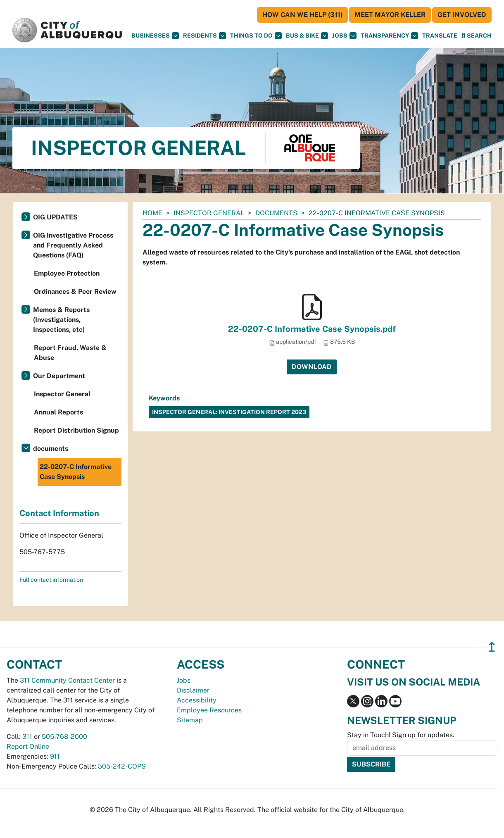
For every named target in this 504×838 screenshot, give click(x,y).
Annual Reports (58, 412)
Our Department (59, 376)
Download (312, 367)
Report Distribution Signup (76, 430)
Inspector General (209, 213)
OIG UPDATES (55, 217)
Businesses (155, 36)
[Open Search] (477, 35)
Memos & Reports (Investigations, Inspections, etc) (61, 320)
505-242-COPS (122, 766)
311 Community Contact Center (67, 680)
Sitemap (190, 720)
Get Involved (462, 15)
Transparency (389, 36)
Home (152, 213)
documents (276, 213)
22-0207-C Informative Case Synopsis (76, 472)
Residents (204, 36)
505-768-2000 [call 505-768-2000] (64, 737)
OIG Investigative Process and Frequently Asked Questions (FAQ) (73, 245)
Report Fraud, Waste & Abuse (70, 353)
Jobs (344, 36)
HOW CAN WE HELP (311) (302, 15)
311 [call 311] (27, 737)
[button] (440, 36)
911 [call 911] (55, 756)
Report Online (28, 746)
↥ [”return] (492, 647)
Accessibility (197, 700)
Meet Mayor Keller (390, 15)
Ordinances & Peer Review (75, 292)
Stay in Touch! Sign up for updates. (401, 735)
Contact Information (59, 513)
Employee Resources (209, 710)
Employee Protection (67, 273)
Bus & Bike (307, 36)
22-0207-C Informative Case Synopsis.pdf (312, 329)
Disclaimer (193, 690)
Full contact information (51, 580)
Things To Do (256, 36)
